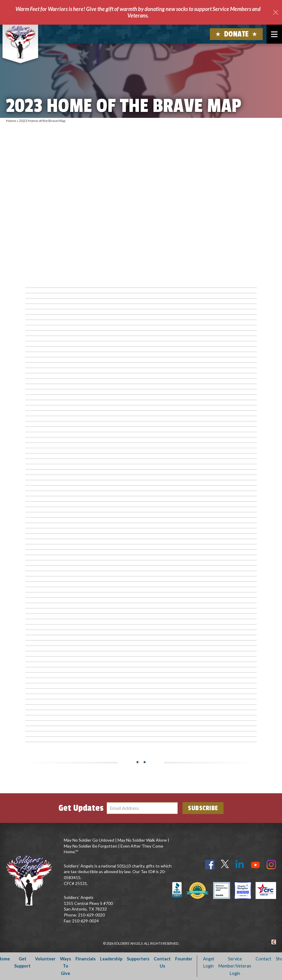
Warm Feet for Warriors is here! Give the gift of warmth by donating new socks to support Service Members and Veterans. (138, 12)
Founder (184, 959)
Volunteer (45, 959)
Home (11, 121)
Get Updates (81, 808)
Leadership (111, 959)
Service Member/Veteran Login (235, 966)
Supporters (138, 959)
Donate (236, 34)
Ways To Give (65, 966)
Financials (85, 959)
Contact (263, 959)
